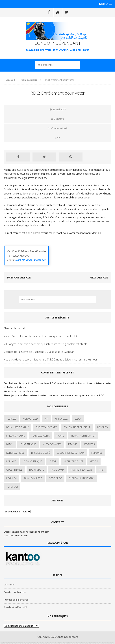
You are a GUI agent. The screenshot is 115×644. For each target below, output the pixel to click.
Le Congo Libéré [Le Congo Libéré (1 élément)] (41, 453)
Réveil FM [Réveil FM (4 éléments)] (11, 478)
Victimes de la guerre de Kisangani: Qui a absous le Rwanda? (39, 352)
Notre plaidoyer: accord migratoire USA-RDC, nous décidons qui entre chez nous (51, 359)
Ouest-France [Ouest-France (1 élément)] (14, 470)
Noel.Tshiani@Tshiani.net (30, 260)
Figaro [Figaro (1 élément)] (60, 436)
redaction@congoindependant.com (30, 532)
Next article (99, 277)
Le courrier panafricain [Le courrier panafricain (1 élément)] (71, 453)
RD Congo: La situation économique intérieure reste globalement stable (45, 344)
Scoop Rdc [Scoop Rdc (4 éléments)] (55, 478)
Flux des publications (15, 592)
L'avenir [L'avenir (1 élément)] (73, 444)
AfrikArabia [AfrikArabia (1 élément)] (61, 419)
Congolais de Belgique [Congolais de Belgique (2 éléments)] (77, 427)
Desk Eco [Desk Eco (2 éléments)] (103, 427)
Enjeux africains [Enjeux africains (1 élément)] (16, 436)
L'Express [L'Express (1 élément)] (89, 444)
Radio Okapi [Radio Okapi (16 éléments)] (57, 470)
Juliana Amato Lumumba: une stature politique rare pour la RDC (41, 336)
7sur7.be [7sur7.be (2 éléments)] (11, 419)
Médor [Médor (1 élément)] (94, 461)
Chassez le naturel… (15, 328)
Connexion (9, 585)
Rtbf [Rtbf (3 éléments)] (101, 470)
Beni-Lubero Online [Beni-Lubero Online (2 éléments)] (18, 427)
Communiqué (59, 128)
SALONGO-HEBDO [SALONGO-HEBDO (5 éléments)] (33, 478)
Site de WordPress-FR (15, 607)
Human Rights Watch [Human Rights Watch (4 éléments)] (83, 436)
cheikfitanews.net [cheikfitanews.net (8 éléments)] (46, 427)
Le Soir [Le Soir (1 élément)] (53, 461)
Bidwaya (59, 119)
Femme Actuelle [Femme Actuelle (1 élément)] (41, 436)
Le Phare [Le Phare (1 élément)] (11, 461)
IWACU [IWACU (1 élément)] (10, 444)
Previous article (19, 277)
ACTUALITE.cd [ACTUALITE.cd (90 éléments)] (30, 419)
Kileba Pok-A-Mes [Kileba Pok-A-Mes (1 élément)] (52, 444)
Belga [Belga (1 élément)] (78, 419)
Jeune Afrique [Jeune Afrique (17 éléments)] (28, 444)
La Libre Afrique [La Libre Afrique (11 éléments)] (15, 453)
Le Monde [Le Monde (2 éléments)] (97, 453)
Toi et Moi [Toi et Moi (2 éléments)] (12, 487)
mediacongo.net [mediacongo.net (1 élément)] (73, 461)
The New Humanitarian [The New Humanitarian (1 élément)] (82, 478)
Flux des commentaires (16, 600)
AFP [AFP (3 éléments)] (46, 419)
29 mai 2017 (59, 109)
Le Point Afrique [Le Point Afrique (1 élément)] (32, 461)
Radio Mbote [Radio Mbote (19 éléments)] (37, 470)
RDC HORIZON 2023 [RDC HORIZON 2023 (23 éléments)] (81, 470)
